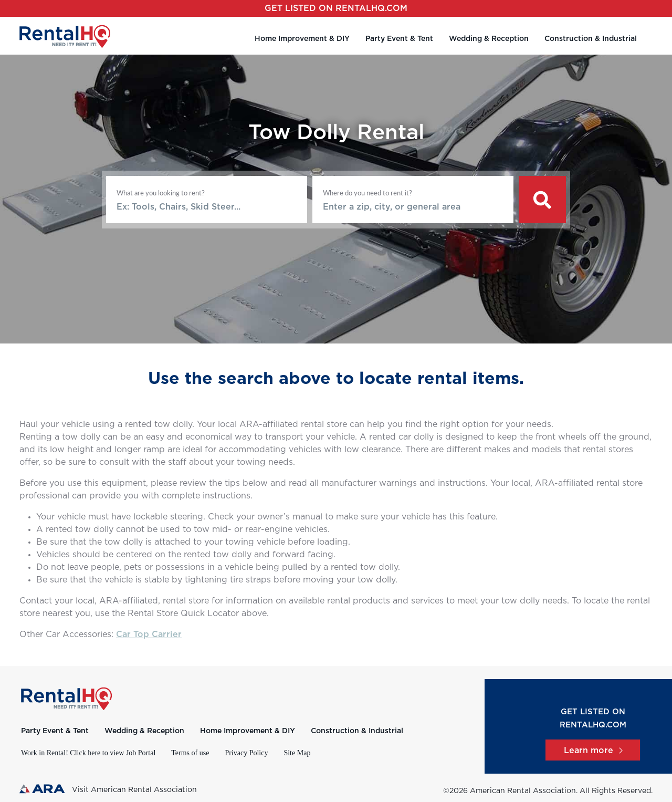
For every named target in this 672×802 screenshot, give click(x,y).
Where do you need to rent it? (367, 193)
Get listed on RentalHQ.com (336, 8)
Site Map (297, 753)
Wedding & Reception (489, 39)
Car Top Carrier (149, 634)
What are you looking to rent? (161, 193)
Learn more (593, 751)
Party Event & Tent (399, 39)
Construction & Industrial (591, 39)
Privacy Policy (246, 753)
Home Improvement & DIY (302, 39)
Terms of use (190, 753)
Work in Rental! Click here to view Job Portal (88, 753)
